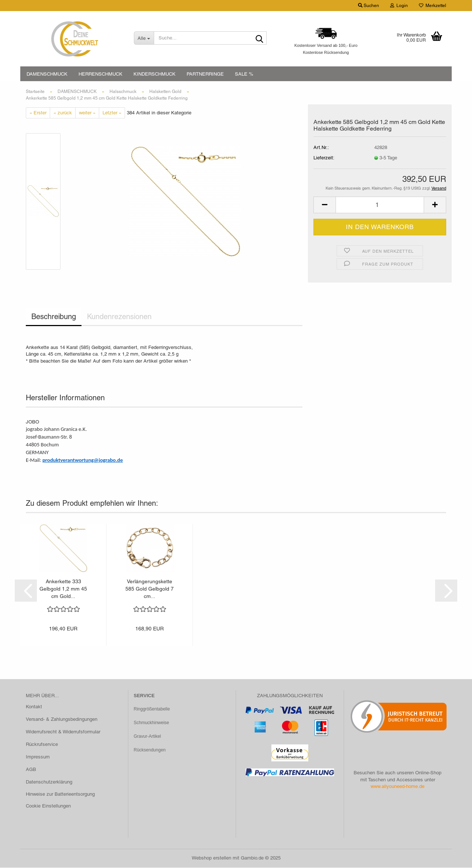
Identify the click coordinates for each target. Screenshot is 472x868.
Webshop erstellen (211, 858)
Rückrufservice (42, 745)
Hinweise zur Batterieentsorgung (60, 795)
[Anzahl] (380, 206)
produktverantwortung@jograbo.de (83, 460)
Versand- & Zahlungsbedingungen (62, 720)
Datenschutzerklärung (49, 782)
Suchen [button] (369, 6)
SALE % (244, 74)
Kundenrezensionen (119, 317)
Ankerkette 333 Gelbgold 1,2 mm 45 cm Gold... (63, 589)
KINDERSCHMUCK (155, 74)
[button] (324, 206)
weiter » (87, 113)
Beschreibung (54, 317)
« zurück (63, 113)
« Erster (38, 113)
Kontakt (34, 707)
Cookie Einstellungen (48, 807)
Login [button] (399, 6)
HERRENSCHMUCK (100, 74)
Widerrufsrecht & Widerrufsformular (63, 732)
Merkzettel (433, 6)
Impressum (38, 757)
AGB (31, 770)
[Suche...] (144, 38)
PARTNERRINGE (205, 74)
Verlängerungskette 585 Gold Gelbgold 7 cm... (150, 589)
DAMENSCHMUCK (47, 74)
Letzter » (112, 113)
